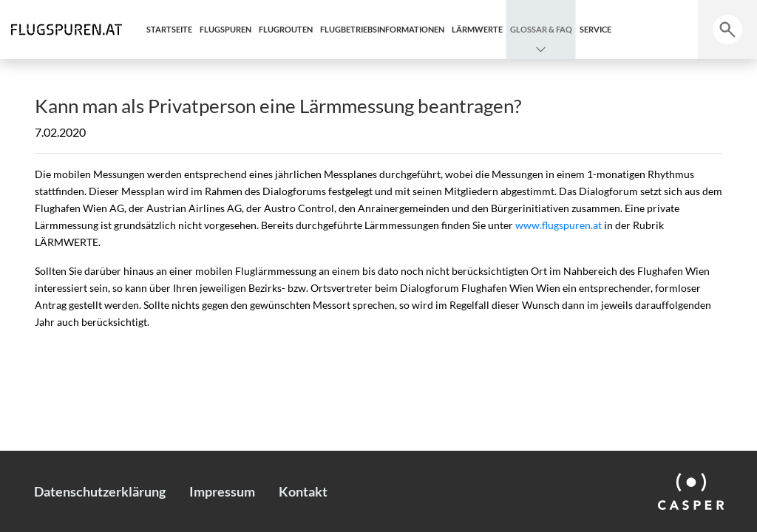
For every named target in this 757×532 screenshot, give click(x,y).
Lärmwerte (477, 29)
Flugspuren (225, 29)
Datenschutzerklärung (100, 491)
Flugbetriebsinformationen (382, 29)
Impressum (222, 491)
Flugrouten (286, 29)
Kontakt (303, 491)
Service (595, 29)
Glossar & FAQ (541, 29)
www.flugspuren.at (559, 225)
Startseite (169, 29)
